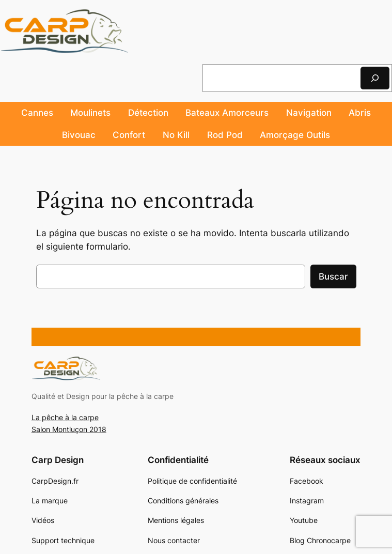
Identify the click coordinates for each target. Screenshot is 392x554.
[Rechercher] (375, 78)
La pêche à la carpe (65, 417)
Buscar (333, 276)
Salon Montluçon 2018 (69, 429)
